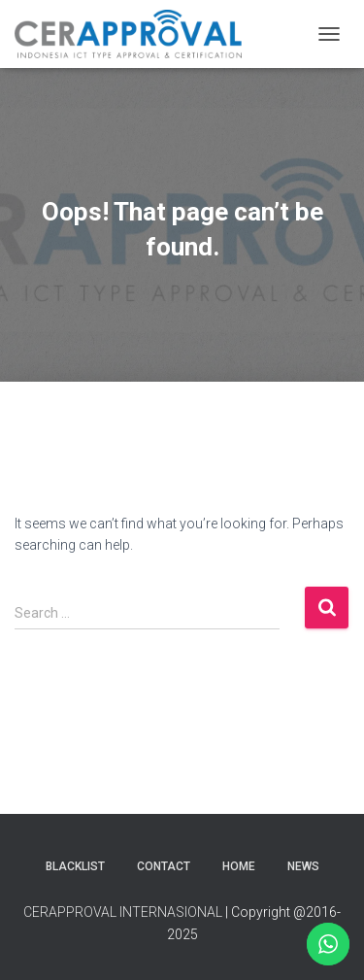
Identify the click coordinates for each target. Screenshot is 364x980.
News (303, 866)
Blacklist (75, 866)
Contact (164, 866)
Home (239, 866)
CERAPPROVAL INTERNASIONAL (123, 912)
